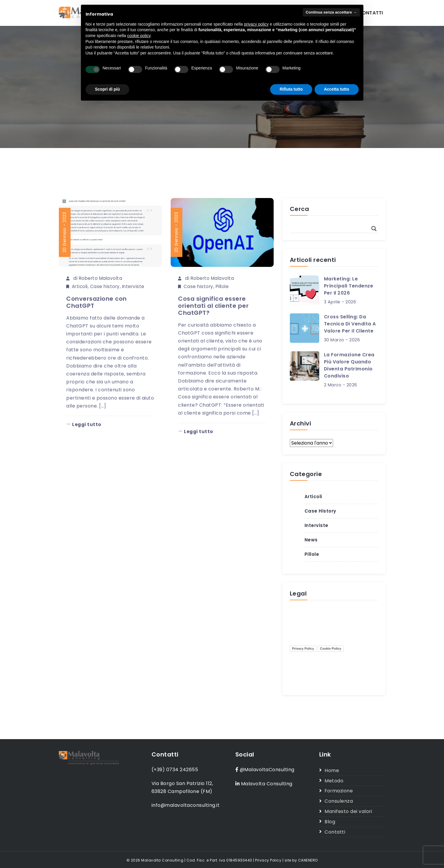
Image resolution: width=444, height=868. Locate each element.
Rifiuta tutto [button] (291, 89)
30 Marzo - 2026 (342, 340)
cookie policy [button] (139, 36)
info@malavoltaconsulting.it (186, 805)
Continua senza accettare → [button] (331, 12)
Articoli (80, 286)
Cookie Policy (331, 648)
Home (332, 770)
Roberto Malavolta (102, 278)
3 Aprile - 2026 (340, 302)
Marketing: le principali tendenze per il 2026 (349, 286)
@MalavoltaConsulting (267, 769)
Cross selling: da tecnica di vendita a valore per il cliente (350, 324)
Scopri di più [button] (108, 89)
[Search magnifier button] (374, 229)
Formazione (339, 790)
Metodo (334, 780)
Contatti (371, 13)
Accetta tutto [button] (337, 89)
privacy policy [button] (256, 24)
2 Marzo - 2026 (341, 385)
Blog (330, 820)
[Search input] (331, 229)
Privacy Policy (303, 648)
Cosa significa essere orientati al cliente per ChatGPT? (213, 305)
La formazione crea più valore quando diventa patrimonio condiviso (350, 365)
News (311, 539)
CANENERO (308, 859)
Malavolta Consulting (267, 783)
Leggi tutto (84, 424)
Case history (107, 286)
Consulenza (339, 800)
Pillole (224, 286)
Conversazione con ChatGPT (97, 302)
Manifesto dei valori (348, 810)
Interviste (136, 286)
